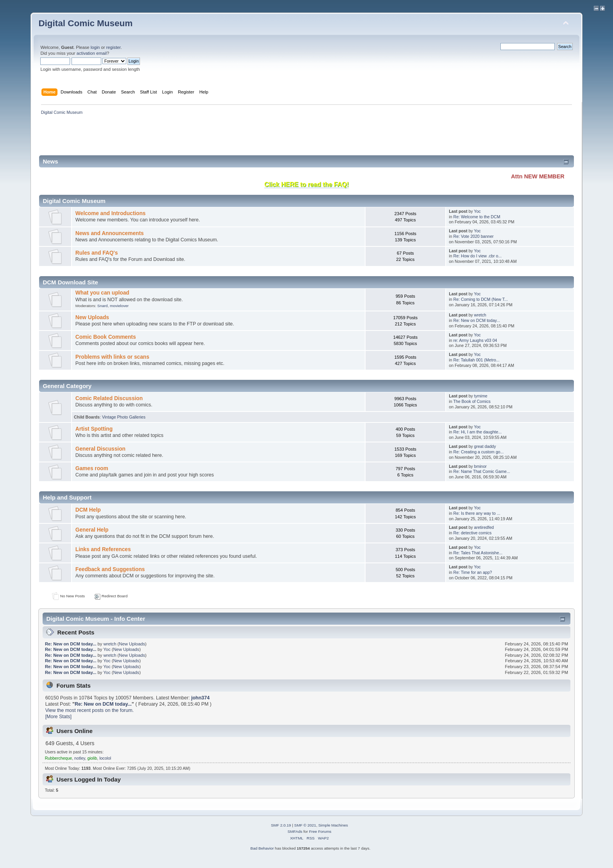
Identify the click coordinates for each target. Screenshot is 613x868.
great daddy (485, 446)
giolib (92, 758)
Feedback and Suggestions (110, 569)
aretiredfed (484, 527)
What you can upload (102, 293)
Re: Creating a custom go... (479, 452)
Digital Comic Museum (85, 23)
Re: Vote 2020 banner (474, 236)
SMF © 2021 (305, 825)
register (114, 47)
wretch (480, 315)
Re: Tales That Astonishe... (478, 553)
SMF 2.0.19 (281, 825)
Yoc (477, 211)
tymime (481, 396)
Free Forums (320, 831)
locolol (105, 758)
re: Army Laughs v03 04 (475, 340)
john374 (200, 698)
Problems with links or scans (112, 357)
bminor (480, 466)
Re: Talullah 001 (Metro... (477, 360)
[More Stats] (58, 717)
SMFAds (295, 831)
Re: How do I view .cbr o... (478, 256)
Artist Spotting (94, 429)
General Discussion (100, 449)
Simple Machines (333, 825)
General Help (92, 530)
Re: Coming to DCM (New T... (481, 299)
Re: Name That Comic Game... (482, 471)
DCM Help (88, 510)
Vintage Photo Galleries (124, 417)
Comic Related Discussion (109, 398)
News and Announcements (110, 233)
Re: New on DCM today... (477, 320)
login (95, 47)
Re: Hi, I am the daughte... (478, 432)
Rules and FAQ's (97, 253)
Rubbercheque (59, 758)
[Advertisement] (181, 138)
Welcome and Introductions (111, 213)
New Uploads (92, 317)
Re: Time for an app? (473, 572)
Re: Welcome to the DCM (477, 217)
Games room (92, 468)
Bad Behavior (262, 848)
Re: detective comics (473, 533)
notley (80, 758)
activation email (92, 53)
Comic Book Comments (106, 337)
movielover (119, 306)
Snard (103, 306)
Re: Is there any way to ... (477, 513)
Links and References (103, 549)
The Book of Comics (472, 401)
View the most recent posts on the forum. (90, 710)
